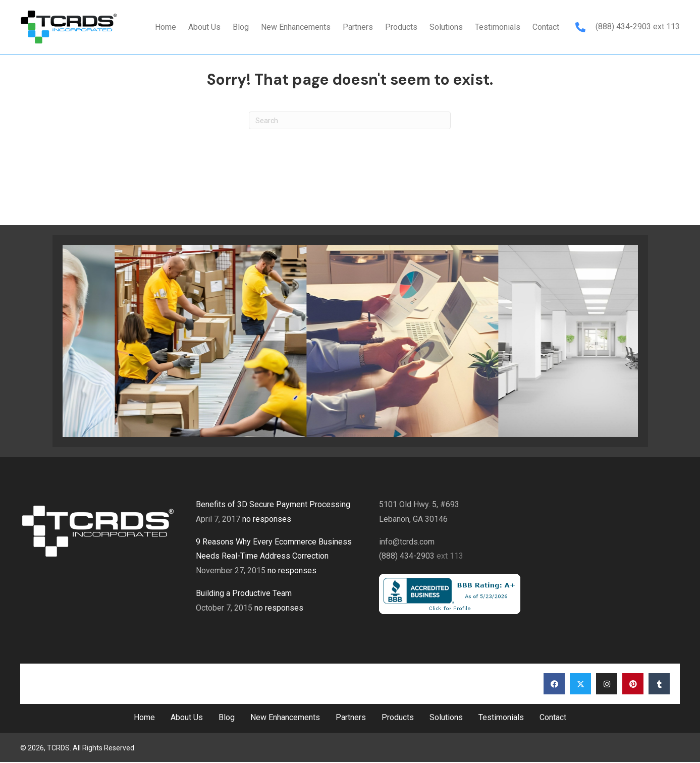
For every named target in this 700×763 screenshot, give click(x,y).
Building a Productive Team (244, 593)
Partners (351, 717)
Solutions (446, 717)
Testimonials (501, 717)
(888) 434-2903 (624, 26)
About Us (187, 717)
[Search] (350, 120)
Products (398, 717)
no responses (267, 519)
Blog (227, 717)
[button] (554, 684)
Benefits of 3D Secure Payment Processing (273, 504)
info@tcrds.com (407, 542)
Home (144, 717)
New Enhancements (285, 717)
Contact (553, 717)
